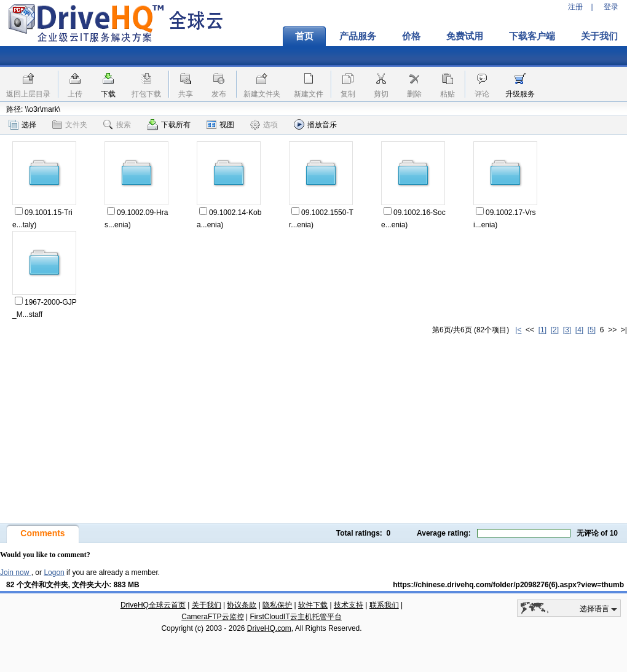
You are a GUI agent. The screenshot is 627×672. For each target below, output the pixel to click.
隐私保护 (277, 605)
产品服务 (358, 36)
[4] (579, 330)
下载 (108, 94)
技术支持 (349, 605)
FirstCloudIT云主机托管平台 (295, 617)
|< (518, 330)
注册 (575, 7)
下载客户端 (532, 36)
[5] (592, 330)
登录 (611, 7)
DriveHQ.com (269, 628)
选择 (22, 125)
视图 (220, 125)
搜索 (117, 125)
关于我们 (207, 605)
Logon (54, 572)
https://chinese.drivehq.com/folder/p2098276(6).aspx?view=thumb (508, 585)
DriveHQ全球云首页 (153, 605)
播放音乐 (315, 124)
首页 (304, 36)
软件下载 (313, 605)
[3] (567, 330)
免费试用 (465, 36)
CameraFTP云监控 (212, 617)
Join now (16, 572)
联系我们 (384, 605)
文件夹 (70, 125)
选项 (264, 125)
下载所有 (169, 125)
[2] (555, 330)
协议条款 (242, 605)
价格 (411, 36)
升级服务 (520, 94)
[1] (542, 330)
